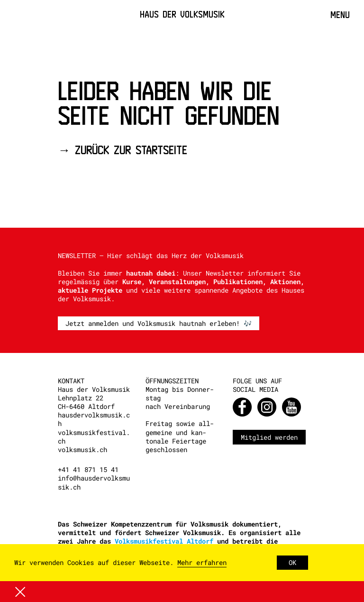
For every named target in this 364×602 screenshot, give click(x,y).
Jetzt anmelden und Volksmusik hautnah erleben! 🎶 (159, 323)
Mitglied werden (269, 437)
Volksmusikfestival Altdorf (164, 541)
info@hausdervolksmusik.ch (94, 482)
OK (292, 562)
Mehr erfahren (202, 562)
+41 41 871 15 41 (88, 469)
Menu (340, 15)
